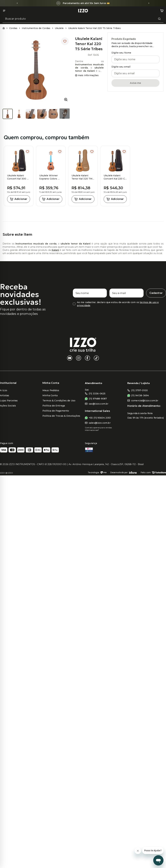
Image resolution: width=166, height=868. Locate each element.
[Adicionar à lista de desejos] (65, 41)
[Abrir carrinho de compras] (162, 11)
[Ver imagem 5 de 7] (53, 114)
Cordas (13, 28)
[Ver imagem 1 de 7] (8, 114)
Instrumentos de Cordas (36, 28)
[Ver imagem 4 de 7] (42, 114)
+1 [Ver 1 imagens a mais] (64, 113)
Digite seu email (121, 67)
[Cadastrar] (156, 293)
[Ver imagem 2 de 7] (19, 114)
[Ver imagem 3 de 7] (31, 114)
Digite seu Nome (121, 53)
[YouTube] (70, 358)
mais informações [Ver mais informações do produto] (87, 75)
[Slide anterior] (17, 3)
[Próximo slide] (149, 3)
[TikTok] (96, 358)
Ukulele (59, 28)
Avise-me (135, 83)
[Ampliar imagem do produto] (66, 100)
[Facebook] (87, 358)
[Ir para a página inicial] (83, 11)
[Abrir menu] (4, 11)
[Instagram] (79, 358)
